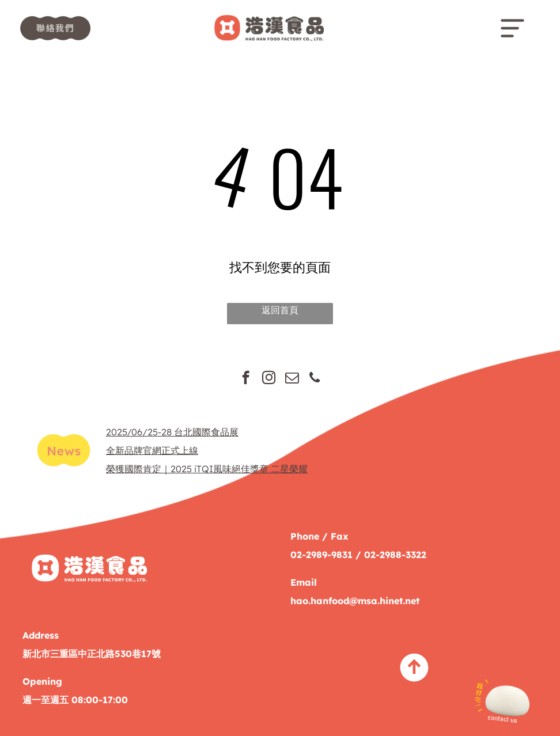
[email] (292, 379)
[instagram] (269, 379)
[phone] (315, 379)
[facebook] (246, 379)
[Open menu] (512, 28)
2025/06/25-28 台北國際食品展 (172, 432)
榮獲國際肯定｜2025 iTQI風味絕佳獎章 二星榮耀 (207, 469)
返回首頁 (280, 310)
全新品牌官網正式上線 (152, 450)
